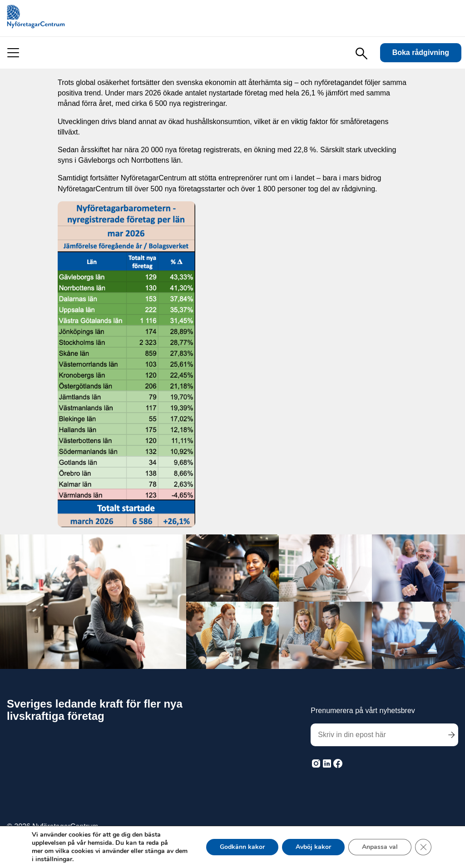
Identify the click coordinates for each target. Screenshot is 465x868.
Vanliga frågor (380, 831)
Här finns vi (438, 831)
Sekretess (226, 831)
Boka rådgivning (421, 52)
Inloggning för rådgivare (299, 831)
